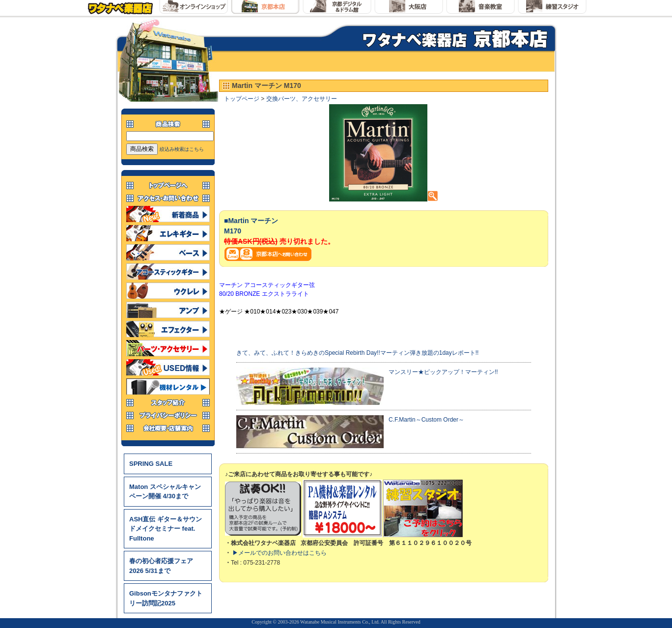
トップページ (242, 99)
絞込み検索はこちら (182, 149)
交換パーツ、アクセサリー (302, 99)
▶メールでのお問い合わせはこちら (280, 553)
